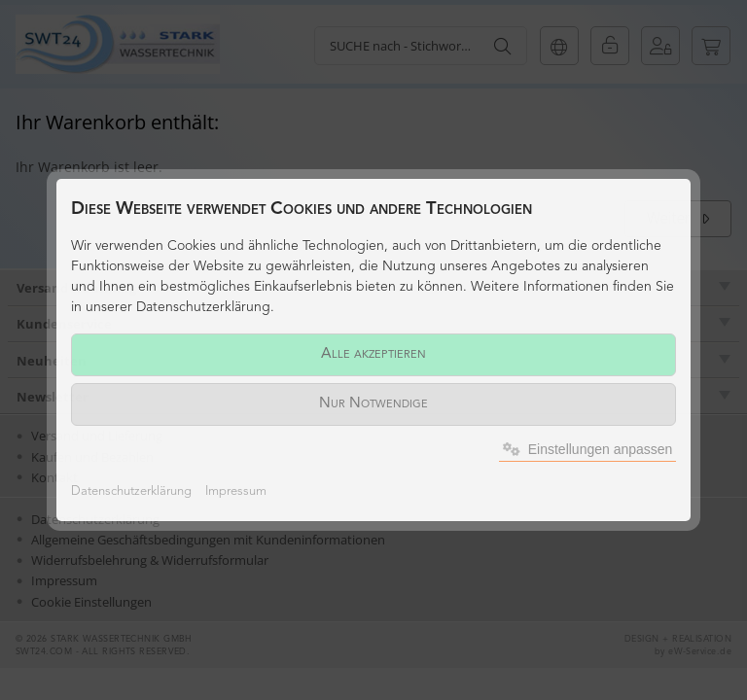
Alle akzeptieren (373, 354)
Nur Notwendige (373, 404)
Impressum (236, 491)
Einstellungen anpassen (588, 449)
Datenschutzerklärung (131, 491)
